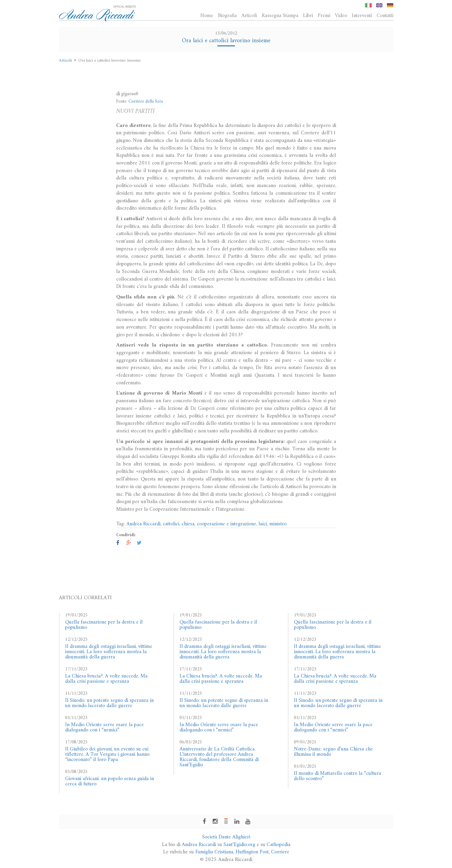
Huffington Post (252, 852)
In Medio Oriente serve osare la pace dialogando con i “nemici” (104, 727)
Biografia (227, 16)
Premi (324, 16)
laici (263, 524)
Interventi (362, 16)
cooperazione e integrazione (226, 524)
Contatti (385, 16)
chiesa (188, 524)
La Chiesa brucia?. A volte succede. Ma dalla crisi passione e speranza (106, 679)
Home (207, 16)
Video (341, 16)
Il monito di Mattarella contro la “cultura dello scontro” (337, 776)
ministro (278, 524)
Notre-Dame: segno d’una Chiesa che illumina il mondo (333, 752)
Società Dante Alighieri (226, 837)
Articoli (249, 16)
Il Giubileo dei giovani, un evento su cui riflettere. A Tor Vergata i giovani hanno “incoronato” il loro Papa (107, 754)
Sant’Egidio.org (239, 845)
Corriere (280, 852)
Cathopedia (279, 845)
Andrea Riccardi (143, 524)
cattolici (171, 524)
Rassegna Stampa (280, 16)
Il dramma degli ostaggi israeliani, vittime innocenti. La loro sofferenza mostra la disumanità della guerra (109, 652)
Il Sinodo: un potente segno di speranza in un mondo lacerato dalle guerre (109, 703)
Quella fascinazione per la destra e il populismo (104, 625)
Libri (308, 16)
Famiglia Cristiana (214, 852)
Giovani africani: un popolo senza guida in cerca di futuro (110, 781)
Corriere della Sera (146, 102)
